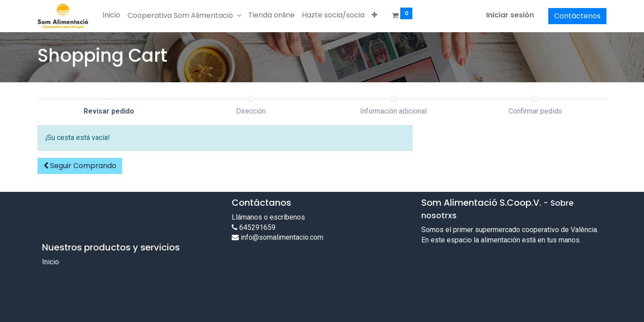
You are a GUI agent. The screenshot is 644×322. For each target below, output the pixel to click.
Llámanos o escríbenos (268, 217)
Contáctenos (577, 16)
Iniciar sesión (510, 15)
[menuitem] (111, 15)
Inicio (51, 262)
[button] (375, 15)
